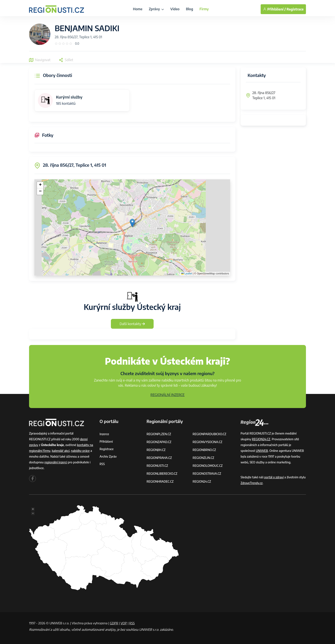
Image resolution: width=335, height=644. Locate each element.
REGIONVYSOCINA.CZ (208, 442)
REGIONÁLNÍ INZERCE (167, 395)
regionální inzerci (56, 462)
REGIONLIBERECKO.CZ (162, 474)
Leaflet (187, 274)
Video (175, 9)
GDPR (114, 623)
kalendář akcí (61, 451)
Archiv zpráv (108, 456)
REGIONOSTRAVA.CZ (207, 474)
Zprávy (156, 9)
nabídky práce (80, 451)
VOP (124, 623)
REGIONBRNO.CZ (204, 450)
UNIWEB (262, 451)
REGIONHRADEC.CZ (160, 481)
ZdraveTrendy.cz (252, 483)
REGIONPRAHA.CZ (159, 458)
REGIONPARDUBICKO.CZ (210, 434)
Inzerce (104, 434)
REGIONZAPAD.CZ (159, 442)
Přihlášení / (274, 9)
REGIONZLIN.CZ (203, 458)
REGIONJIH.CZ (156, 450)
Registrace (295, 9)
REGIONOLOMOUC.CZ (208, 466)
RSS (102, 464)
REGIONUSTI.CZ (157, 466)
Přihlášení (106, 441)
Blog (190, 9)
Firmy (204, 9)
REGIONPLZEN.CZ (159, 434)
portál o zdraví (274, 477)
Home (138, 9)
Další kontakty (132, 324)
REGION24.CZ (202, 481)
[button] (132, 223)
